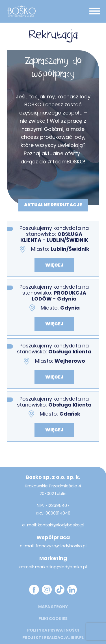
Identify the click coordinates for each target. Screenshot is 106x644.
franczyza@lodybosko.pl (61, 546)
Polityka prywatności (53, 630)
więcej (54, 265)
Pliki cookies (53, 619)
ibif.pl (77, 637)
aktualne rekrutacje (53, 205)
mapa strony (53, 607)
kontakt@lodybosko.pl (61, 525)
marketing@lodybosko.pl (61, 567)
